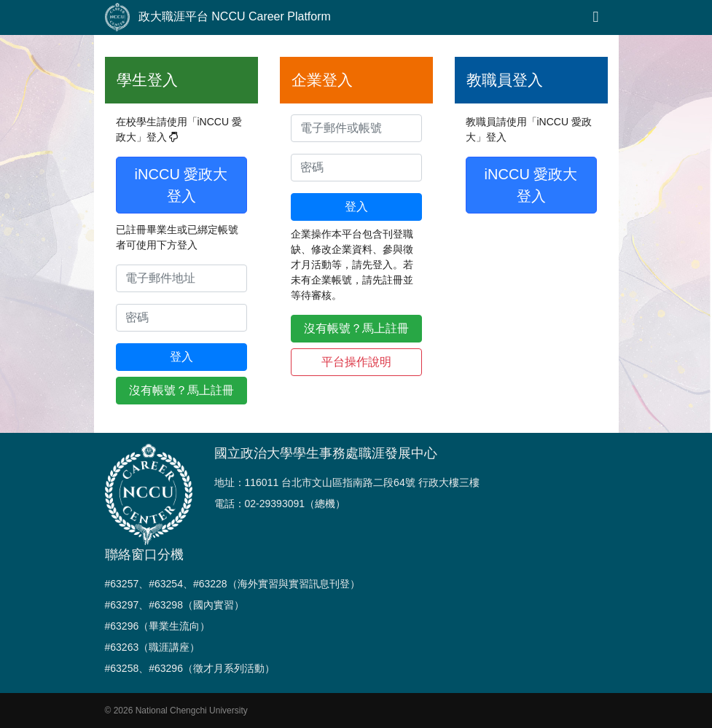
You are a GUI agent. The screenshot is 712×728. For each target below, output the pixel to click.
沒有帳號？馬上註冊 (181, 390)
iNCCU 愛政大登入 (181, 185)
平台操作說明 (356, 362)
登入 (181, 357)
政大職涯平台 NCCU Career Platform (218, 17)
